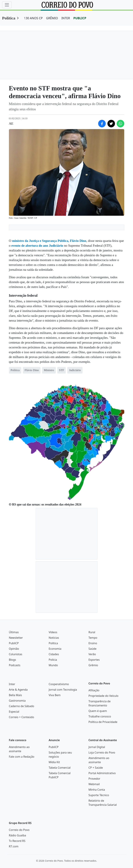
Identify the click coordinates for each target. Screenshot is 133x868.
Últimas (14, 632)
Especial (14, 712)
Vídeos (53, 632)
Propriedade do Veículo (103, 696)
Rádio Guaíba (18, 835)
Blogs (13, 660)
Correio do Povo (19, 830)
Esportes (94, 660)
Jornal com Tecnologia (63, 690)
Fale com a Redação (22, 757)
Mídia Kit (54, 762)
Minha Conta (97, 790)
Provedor (94, 779)
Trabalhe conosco (100, 716)
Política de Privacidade (103, 722)
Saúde (92, 649)
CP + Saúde (96, 768)
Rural (92, 632)
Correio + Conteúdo (22, 717)
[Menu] (7, 5)
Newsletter (16, 638)
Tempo (93, 638)
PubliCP (14, 643)
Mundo (53, 665)
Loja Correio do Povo (102, 752)
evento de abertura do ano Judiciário (37, 246)
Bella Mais (15, 695)
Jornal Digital (97, 747)
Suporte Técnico (99, 795)
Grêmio (93, 665)
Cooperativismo (59, 684)
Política (9, 18)
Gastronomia (17, 701)
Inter (12, 684)
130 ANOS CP (33, 18)
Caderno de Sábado (22, 706)
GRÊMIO (52, 18)
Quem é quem (98, 711)
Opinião (14, 649)
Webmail (94, 784)
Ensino (93, 643)
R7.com (14, 846)
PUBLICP (80, 18)
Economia (55, 649)
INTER (66, 18)
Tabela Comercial (60, 768)
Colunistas (16, 654)
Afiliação (94, 690)
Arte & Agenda (18, 690)
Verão (92, 654)
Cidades (54, 654)
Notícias (54, 638)
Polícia (53, 660)
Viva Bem (54, 695)
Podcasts (15, 665)
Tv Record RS (17, 841)
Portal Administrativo (102, 773)
